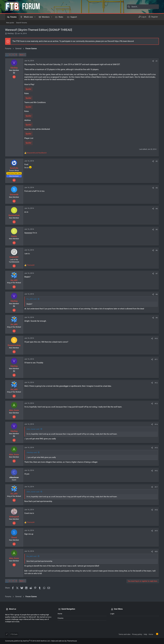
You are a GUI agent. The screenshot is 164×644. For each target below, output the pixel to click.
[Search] (143, 7)
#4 (157, 209)
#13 (156, 404)
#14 (156, 424)
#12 (156, 383)
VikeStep (10, 33)
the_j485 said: (32, 299)
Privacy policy (137, 634)
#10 (156, 338)
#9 (157, 318)
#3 (157, 188)
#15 (156, 448)
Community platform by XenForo (28, 641)
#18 (156, 510)
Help (145, 634)
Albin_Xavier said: (33, 429)
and (37, 153)
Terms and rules (124, 634)
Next (21, 55)
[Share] (153, 61)
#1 (157, 61)
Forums (60, 618)
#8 (157, 294)
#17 (156, 487)
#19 (156, 531)
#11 (156, 359)
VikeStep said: (32, 452)
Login (112, 614)
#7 (157, 274)
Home (60, 614)
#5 (157, 230)
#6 (157, 250)
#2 (157, 161)
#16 (156, 471)
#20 (156, 552)
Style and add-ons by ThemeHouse (64, 641)
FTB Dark (14, 634)
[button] (35, 17)
